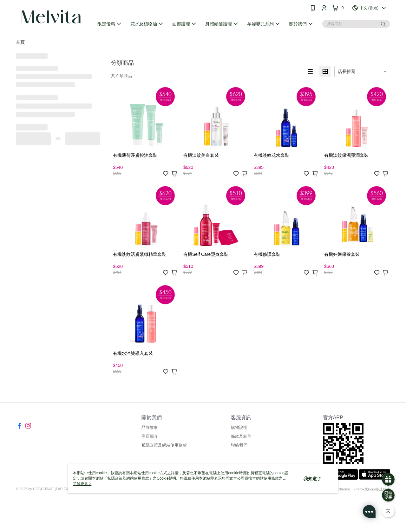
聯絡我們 (239, 445)
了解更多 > (82, 484)
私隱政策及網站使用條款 (164, 445)
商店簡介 (150, 436)
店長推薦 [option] (347, 71)
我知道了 (312, 479)
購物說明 (239, 427)
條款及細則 (241, 436)
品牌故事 (150, 427)
